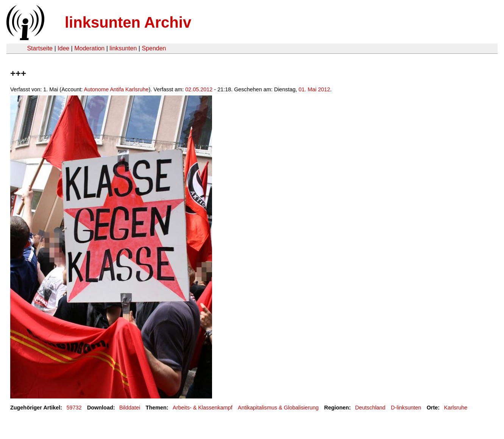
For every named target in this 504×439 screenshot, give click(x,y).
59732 (74, 408)
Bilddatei (130, 408)
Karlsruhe (456, 408)
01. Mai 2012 (314, 89)
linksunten (123, 48)
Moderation (89, 48)
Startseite (40, 48)
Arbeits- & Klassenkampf (203, 408)
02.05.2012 (199, 89)
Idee (63, 48)
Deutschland (370, 408)
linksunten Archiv (128, 22)
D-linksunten (406, 408)
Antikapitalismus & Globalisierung (278, 408)
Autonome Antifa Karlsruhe (116, 89)
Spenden (154, 48)
